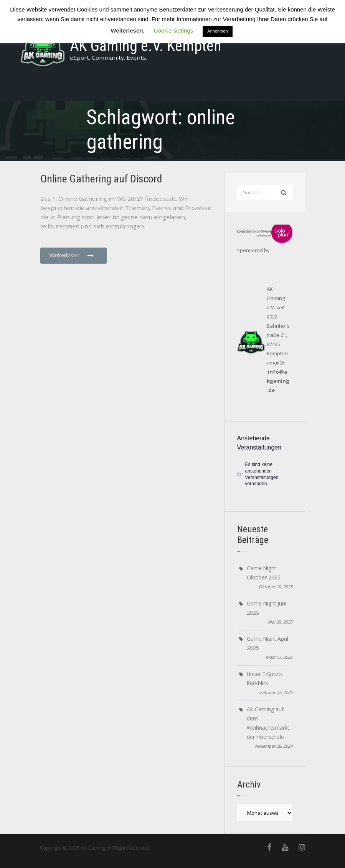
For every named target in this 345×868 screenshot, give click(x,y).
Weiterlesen (72, 255)
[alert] (265, 474)
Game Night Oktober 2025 (264, 573)
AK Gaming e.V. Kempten (146, 46)
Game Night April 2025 (267, 643)
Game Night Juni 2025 (267, 608)
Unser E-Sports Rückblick (265, 678)
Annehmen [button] (217, 31)
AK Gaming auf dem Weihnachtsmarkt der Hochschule (268, 723)
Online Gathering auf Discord (101, 179)
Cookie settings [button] (174, 30)
